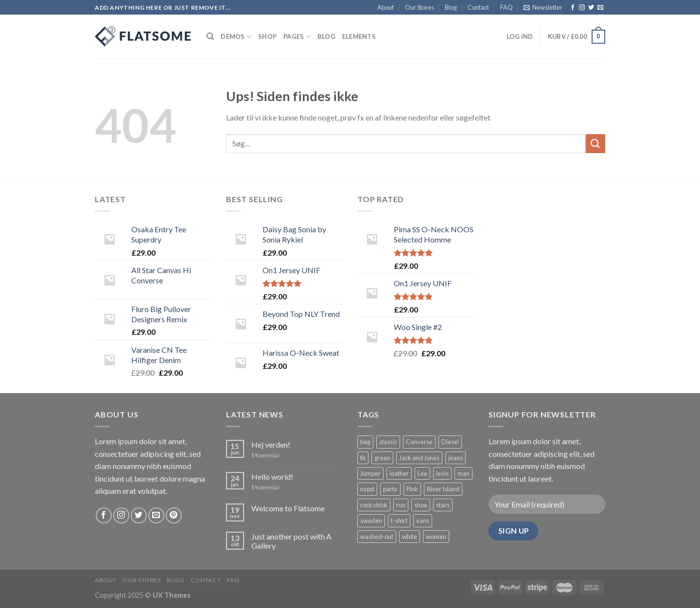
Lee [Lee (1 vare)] (422, 473)
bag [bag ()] (365, 442)
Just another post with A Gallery (291, 541)
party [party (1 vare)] (390, 489)
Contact (478, 7)
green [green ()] (382, 458)
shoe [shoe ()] (421, 505)
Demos (236, 37)
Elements (359, 36)
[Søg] (210, 36)
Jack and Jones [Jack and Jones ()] (419, 458)
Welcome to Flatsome (288, 508)
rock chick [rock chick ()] (374, 505)
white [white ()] (410, 537)
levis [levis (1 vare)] (442, 473)
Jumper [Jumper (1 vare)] (370, 473)
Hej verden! (271, 444)
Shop (267, 36)
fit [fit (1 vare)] (363, 458)
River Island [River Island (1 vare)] (443, 489)
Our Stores (420, 7)
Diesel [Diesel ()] (450, 442)
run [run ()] (401, 505)
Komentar (266, 455)
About (385, 7)
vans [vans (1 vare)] (423, 521)
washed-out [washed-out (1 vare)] (377, 537)
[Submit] (595, 144)
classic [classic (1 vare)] (388, 442)
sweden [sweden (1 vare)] (371, 521)
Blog (451, 7)
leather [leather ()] (399, 473)
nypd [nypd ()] (367, 489)
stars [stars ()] (443, 505)
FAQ (507, 7)
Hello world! (272, 477)
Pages (297, 37)
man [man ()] (464, 473)
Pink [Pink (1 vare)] (412, 489)
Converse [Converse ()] (419, 442)
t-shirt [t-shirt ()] (399, 521)
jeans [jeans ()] (455, 458)
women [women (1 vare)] (436, 537)
